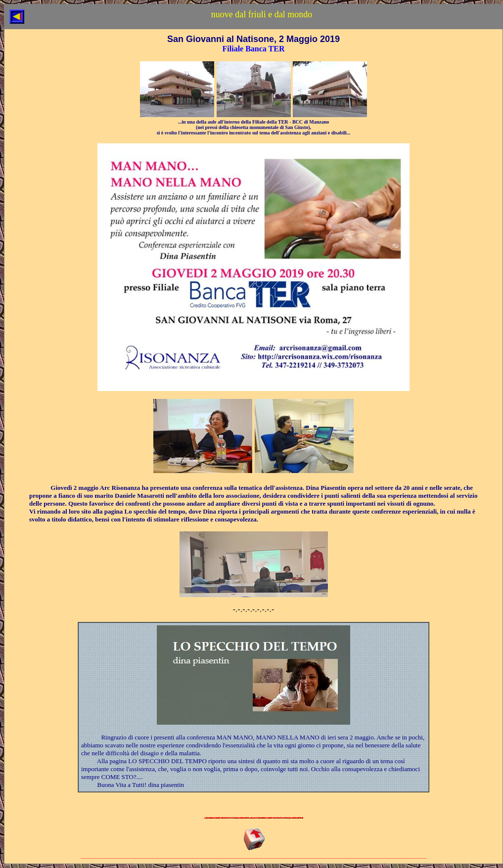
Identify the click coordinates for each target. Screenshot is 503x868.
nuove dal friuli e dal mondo (262, 14)
